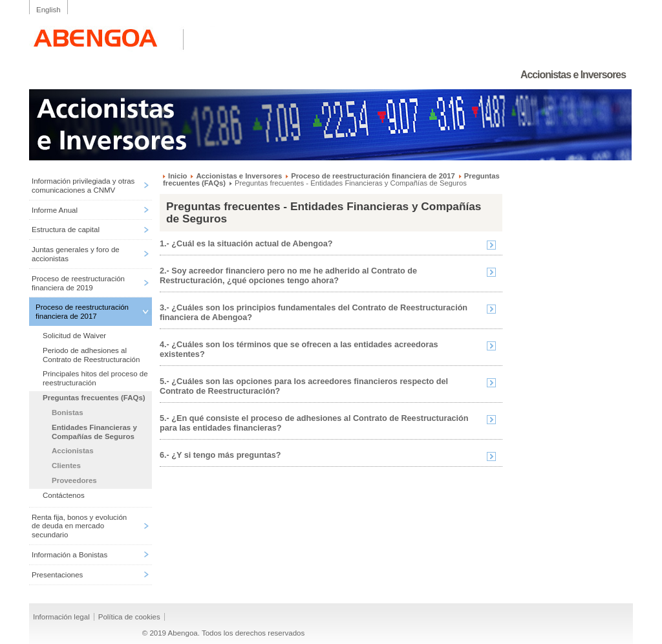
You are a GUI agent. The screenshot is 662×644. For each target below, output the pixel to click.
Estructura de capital (66, 230)
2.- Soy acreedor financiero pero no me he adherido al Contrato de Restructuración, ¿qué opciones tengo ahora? (288, 276)
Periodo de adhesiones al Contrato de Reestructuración (91, 355)
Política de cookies (129, 617)
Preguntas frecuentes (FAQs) (94, 398)
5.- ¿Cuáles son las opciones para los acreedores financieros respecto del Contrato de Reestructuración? (304, 386)
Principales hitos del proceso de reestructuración (95, 378)
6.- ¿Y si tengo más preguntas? (220, 455)
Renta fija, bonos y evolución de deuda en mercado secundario (79, 526)
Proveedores (74, 480)
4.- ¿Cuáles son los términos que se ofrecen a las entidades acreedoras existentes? (299, 349)
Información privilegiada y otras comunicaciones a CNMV (83, 186)
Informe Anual (55, 210)
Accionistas (73, 451)
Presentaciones (57, 575)
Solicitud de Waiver (74, 336)
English (48, 10)
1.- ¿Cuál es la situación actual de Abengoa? (246, 244)
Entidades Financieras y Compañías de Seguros (94, 432)
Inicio (177, 176)
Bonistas (68, 413)
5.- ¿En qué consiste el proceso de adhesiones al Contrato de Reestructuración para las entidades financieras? (314, 423)
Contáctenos (64, 495)
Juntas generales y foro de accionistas (76, 254)
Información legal (61, 617)
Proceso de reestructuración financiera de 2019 (78, 283)
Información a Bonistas (69, 555)
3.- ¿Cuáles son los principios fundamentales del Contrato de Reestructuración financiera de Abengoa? (314, 313)
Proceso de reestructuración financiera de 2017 (82, 312)
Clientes (66, 466)
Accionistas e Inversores (239, 176)
